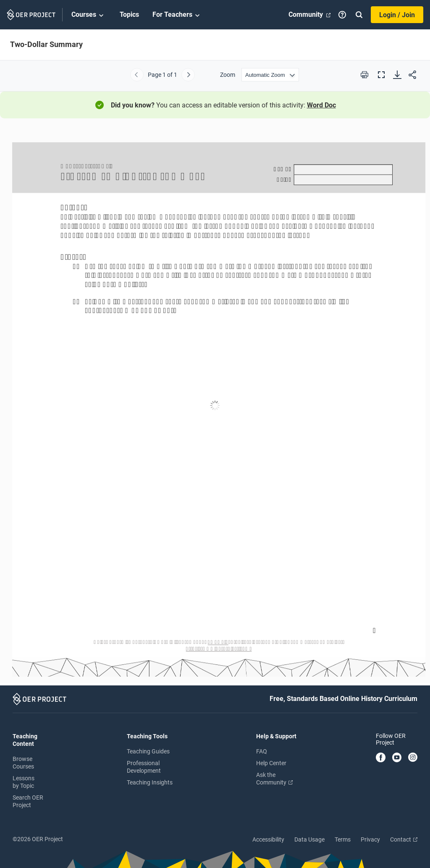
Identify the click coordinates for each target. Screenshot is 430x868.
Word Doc (321, 105)
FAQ (262, 751)
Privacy (370, 839)
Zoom (228, 75)
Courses (89, 15)
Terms (343, 839)
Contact (404, 839)
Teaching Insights (150, 782)
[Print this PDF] (364, 75)
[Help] (342, 15)
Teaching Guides (148, 751)
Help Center (271, 763)
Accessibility (268, 839)
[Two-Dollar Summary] (215, 406)
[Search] (359, 15)
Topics (129, 14)
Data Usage (309, 839)
